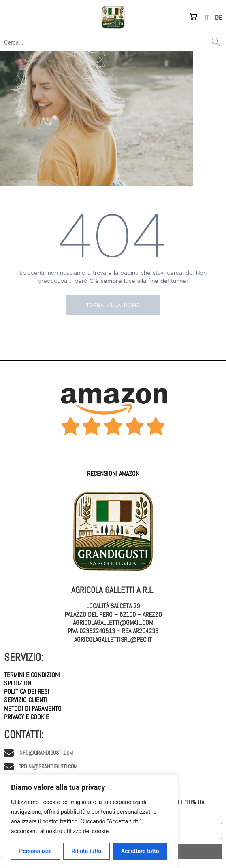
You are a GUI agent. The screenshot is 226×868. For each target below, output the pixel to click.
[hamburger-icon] (13, 17)
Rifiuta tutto (87, 851)
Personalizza (35, 851)
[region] (89, 821)
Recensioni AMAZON (113, 474)
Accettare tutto (140, 851)
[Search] (216, 42)
